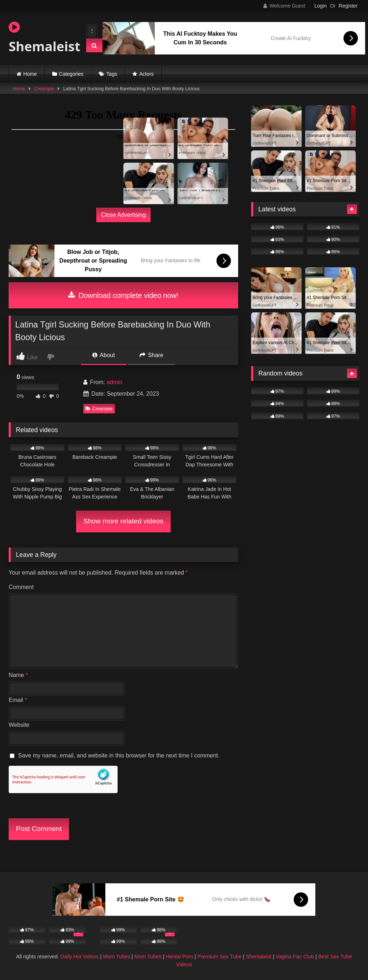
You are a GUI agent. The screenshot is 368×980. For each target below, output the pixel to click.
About (104, 355)
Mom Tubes (116, 957)
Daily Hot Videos (80, 957)
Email (18, 700)
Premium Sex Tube (219, 957)
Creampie (44, 89)
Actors (146, 74)
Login (320, 6)
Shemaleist (41, 38)
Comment (21, 587)
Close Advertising (123, 215)
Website (19, 725)
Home (30, 74)
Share (152, 355)
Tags (112, 74)
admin (114, 382)
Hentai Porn (179, 957)
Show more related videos (123, 521)
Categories (71, 74)
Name (18, 675)
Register (348, 6)
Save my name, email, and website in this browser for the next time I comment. (119, 755)
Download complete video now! (123, 295)
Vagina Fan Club (295, 957)
